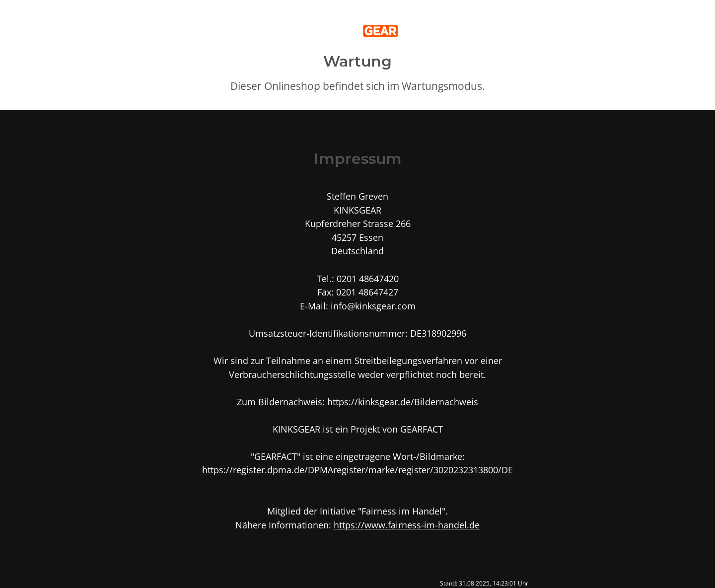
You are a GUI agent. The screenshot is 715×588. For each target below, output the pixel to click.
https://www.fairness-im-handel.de (407, 525)
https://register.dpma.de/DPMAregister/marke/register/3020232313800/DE (357, 470)
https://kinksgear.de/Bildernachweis (403, 402)
